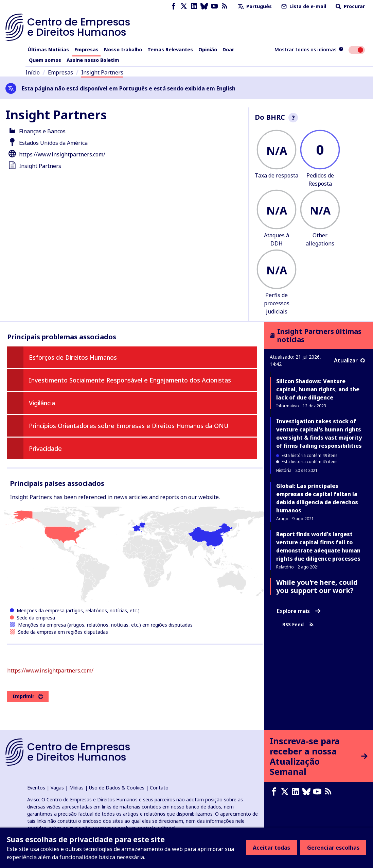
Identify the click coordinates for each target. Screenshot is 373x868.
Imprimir (28, 696)
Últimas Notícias (48, 49)
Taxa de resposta (277, 175)
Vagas (57, 788)
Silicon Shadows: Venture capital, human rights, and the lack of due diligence (318, 389)
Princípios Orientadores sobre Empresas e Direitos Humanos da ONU (129, 426)
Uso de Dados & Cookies (117, 788)
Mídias (76, 788)
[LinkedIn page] (194, 6)
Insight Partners (102, 72)
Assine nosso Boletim (93, 60)
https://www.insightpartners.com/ (62, 154)
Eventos (36, 788)
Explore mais (299, 611)
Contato (159, 788)
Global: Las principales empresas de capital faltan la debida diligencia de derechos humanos (317, 498)
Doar (228, 49)
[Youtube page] (214, 6)
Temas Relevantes (170, 49)
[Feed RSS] (225, 6)
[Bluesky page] (204, 6)
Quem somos (45, 60)
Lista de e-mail (303, 6)
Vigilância (42, 403)
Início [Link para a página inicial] (33, 72)
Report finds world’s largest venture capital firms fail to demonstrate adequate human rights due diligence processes (318, 546)
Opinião (208, 49)
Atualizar (349, 360)
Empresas (86, 49)
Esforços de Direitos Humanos (73, 357)
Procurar (350, 6)
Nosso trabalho (123, 49)
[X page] (184, 6)
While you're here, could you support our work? (317, 586)
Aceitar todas (271, 848)
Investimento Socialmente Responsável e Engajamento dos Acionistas (130, 380)
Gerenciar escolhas (333, 848)
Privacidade (45, 448)
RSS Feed (298, 625)
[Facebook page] (174, 6)
